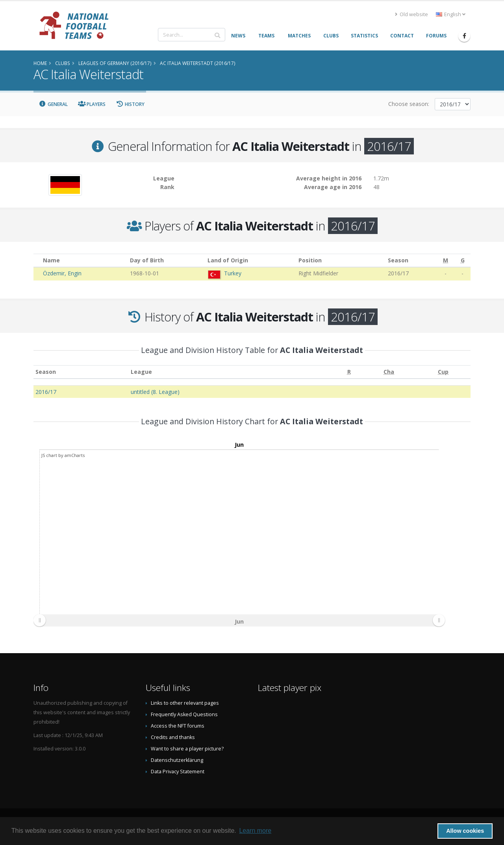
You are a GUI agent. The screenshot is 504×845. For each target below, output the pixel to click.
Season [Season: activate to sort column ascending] (46, 372)
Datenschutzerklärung (177, 760)
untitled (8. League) (155, 392)
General (53, 104)
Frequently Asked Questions (184, 714)
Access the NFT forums (178, 726)
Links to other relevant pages (185, 703)
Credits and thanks (173, 737)
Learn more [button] (255, 831)
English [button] (451, 14)
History (130, 104)
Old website (411, 14)
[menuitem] (239, 620)
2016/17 (46, 392)
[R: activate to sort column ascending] (349, 372)
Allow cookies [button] (465, 831)
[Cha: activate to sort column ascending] (389, 372)
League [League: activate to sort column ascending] (141, 372)
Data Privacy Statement (178, 772)
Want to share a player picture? (187, 749)
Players (92, 104)
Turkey (233, 273)
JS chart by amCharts (63, 455)
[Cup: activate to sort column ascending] (443, 372)
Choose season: (409, 104)
